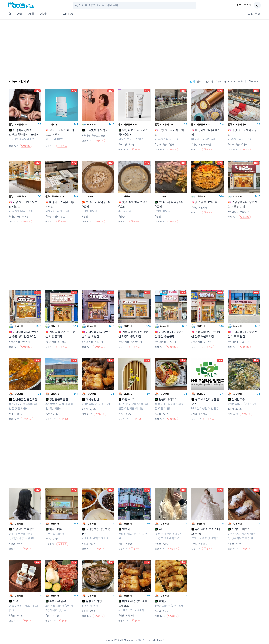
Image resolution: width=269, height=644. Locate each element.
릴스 (227, 81)
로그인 (248, 5)
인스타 (209, 81)
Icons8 (161, 640)
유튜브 (219, 81)
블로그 (200, 81)
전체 (192, 81)
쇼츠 (233, 81)
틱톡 (240, 81)
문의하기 (140, 640)
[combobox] (138, 5)
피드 (239, 5)
